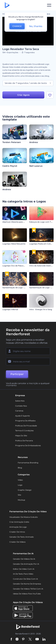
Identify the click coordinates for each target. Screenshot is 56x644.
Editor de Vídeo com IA (24, 569)
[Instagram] (17, 639)
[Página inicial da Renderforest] (7, 5)
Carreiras (19, 411)
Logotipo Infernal (10, 309)
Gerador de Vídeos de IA (24, 559)
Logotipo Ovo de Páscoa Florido (17, 266)
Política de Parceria (24, 441)
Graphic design (25, 490)
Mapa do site (21, 436)
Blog (20, 468)
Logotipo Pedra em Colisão (41, 244)
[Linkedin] (44, 639)
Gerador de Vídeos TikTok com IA (28, 589)
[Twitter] (30, 639)
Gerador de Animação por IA (26, 564)
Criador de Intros (17, 532)
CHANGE (17, 26)
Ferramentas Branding (28, 463)
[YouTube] (37, 639)
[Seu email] (28, 362)
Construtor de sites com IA (25, 579)
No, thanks (36, 26)
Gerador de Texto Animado (22, 537)
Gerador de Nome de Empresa (27, 584)
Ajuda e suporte (22, 416)
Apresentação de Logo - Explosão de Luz (21, 288)
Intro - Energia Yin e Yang (41, 309)
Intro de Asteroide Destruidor (42, 266)
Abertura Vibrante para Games (16, 222)
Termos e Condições (24, 431)
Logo (20, 485)
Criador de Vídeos (17, 542)
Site (19, 495)
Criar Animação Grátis (19, 522)
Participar (17, 374)
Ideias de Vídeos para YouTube (27, 594)
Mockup (21, 500)
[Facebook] (11, 639)
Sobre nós (20, 401)
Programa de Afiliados (25, 421)
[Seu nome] (28, 351)
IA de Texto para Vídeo (23, 574)
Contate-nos (21, 406)
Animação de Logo (18, 527)
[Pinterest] (23, 639)
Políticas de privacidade (26, 426)
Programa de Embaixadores (28, 445)
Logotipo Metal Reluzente (14, 244)
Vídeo (20, 480)
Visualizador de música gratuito (24, 517)
